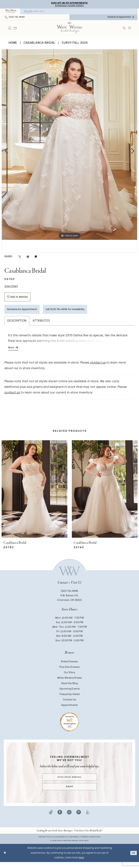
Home (13, 43)
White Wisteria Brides (69, 682)
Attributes (41, 324)
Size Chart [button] (12, 287)
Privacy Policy (46, 843)
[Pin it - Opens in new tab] (28, 257)
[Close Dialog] (5, 859)
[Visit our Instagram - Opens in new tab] (69, 818)
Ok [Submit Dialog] (133, 859)
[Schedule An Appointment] (121, 18)
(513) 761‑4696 (70, 595)
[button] (10, 29)
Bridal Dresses (69, 666)
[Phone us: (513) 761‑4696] (15, 18)
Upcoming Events (70, 693)
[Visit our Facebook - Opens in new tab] (60, 818)
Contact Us (70, 704)
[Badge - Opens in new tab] (70, 726)
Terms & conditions (91, 843)
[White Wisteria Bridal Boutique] (11, 12)
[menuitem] (11, 12)
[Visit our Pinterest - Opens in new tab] (79, 818)
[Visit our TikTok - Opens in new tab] (51, 818)
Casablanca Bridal (39, 43)
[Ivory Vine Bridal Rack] (34, 12)
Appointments (69, 709)
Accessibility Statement (67, 843)
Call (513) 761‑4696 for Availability (72, 312)
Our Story (69, 677)
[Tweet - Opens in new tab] (20, 257)
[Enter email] (70, 782)
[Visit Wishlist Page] (130, 29)
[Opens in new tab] (69, 837)
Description (17, 324)
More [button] (11, 351)
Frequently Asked (70, 699)
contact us (98, 367)
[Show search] (124, 29)
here (81, 864)
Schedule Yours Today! (69, 6)
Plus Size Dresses (69, 671)
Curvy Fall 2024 (75, 43)
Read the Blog (69, 688)
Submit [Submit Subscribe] (69, 792)
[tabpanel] (69, 145)
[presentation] (34, 493)
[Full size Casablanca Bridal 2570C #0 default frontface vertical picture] (69, 145)
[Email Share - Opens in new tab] (36, 257)
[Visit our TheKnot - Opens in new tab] (88, 818)
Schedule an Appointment (24, 312)
